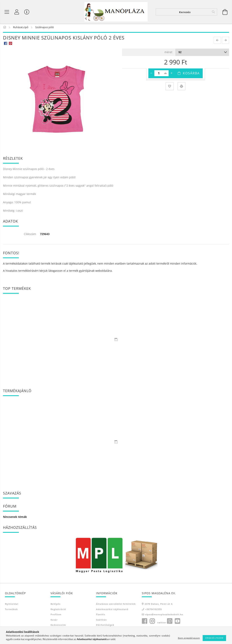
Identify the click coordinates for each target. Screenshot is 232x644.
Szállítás (101, 621)
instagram (152, 622)
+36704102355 (154, 610)
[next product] (225, 42)
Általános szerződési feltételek (116, 605)
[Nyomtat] (181, 87)
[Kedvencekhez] (170, 87)
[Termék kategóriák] (7, 12)
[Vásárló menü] (27, 12)
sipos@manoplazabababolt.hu (164, 616)
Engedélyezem (214, 638)
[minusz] (151, 74)
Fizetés (101, 616)
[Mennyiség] (159, 74)
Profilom (56, 616)
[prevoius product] (217, 42)
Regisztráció (58, 610)
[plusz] (172, 74)
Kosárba (191, 74)
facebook (144, 622)
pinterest (170, 622)
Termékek (11, 610)
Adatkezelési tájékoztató (112, 610)
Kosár (54, 621)
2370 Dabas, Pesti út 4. (159, 605)
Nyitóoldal (12, 605)
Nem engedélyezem (189, 638)
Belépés (55, 605)
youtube (177, 622)
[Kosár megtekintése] (225, 12)
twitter (162, 624)
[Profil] (17, 12)
